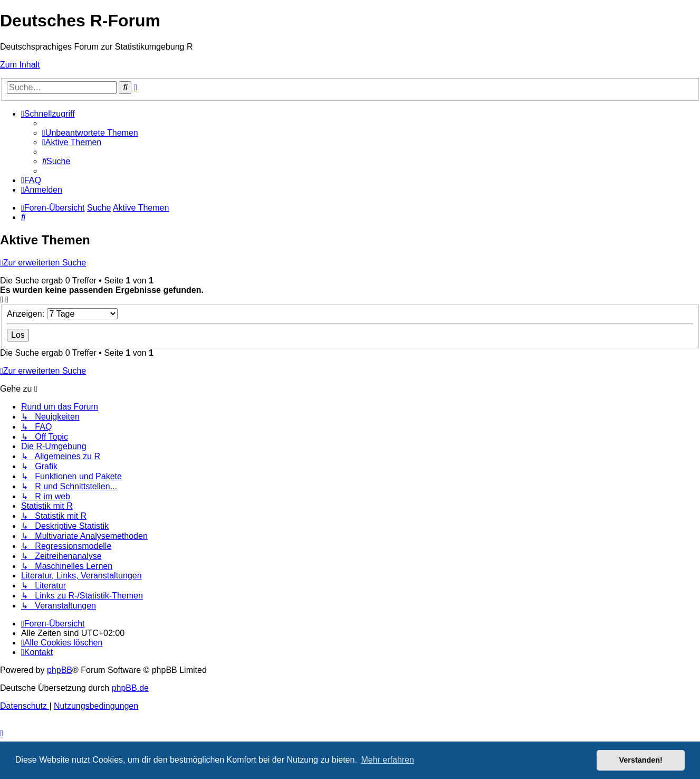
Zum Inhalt (20, 65)
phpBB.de (130, 688)
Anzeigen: (62, 314)
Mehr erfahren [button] (387, 760)
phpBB (60, 670)
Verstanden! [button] (641, 760)
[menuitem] (90, 133)
